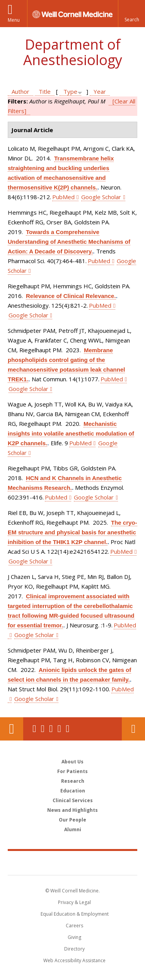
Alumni (73, 829)
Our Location (12, 729)
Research (73, 781)
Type (70, 91)
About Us (72, 762)
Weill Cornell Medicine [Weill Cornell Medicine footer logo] (73, 863)
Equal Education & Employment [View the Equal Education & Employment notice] (75, 914)
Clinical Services (73, 800)
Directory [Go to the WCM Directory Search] (74, 949)
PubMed (63, 197)
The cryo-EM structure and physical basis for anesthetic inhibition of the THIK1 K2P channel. (72, 532)
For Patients (72, 771)
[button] (131, 14)
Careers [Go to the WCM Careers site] (74, 926)
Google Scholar (101, 197)
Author (20, 91)
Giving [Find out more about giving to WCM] (74, 937)
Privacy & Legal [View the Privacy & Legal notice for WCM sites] (74, 902)
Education (73, 791)
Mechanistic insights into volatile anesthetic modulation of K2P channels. (71, 433)
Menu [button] (14, 20)
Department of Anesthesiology (73, 52)
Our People (72, 820)
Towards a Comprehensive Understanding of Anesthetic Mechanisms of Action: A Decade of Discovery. (69, 242)
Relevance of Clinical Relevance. (71, 296)
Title (45, 91)
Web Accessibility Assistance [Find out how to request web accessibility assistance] (74, 960)
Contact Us (133, 729)
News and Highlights (72, 810)
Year (100, 91)
